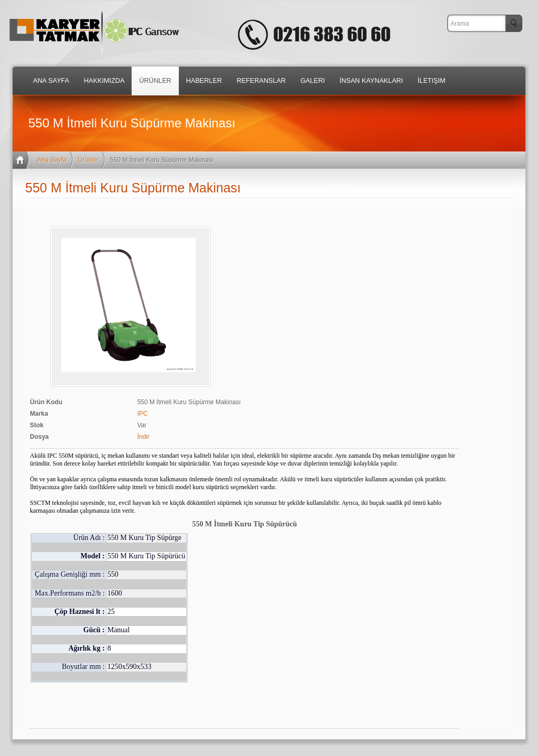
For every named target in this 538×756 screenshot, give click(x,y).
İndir (143, 437)
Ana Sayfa (52, 160)
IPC (143, 414)
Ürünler (88, 160)
